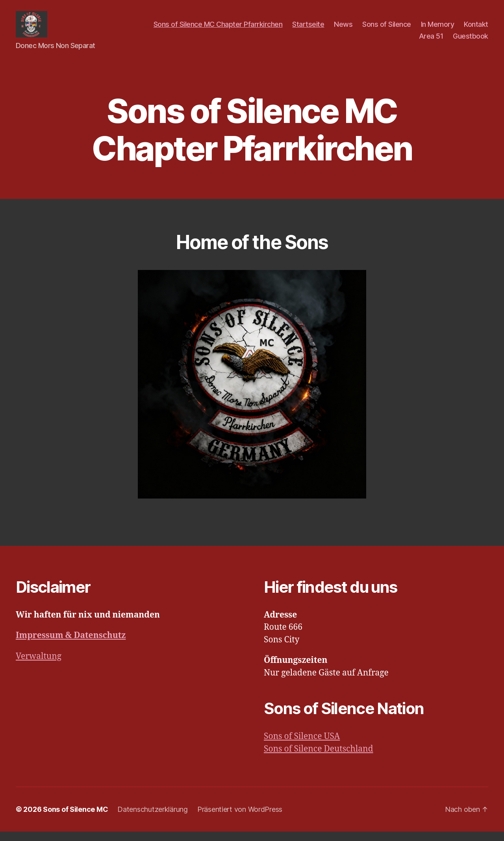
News (343, 29)
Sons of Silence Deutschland (319, 758)
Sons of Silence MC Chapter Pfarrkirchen (218, 29)
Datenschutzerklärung (153, 819)
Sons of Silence (387, 29)
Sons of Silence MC (75, 819)
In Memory (438, 29)
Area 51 (431, 41)
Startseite (308, 29)
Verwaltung (39, 665)
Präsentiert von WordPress (240, 819)
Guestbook (471, 41)
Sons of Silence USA (302, 746)
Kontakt (476, 29)
